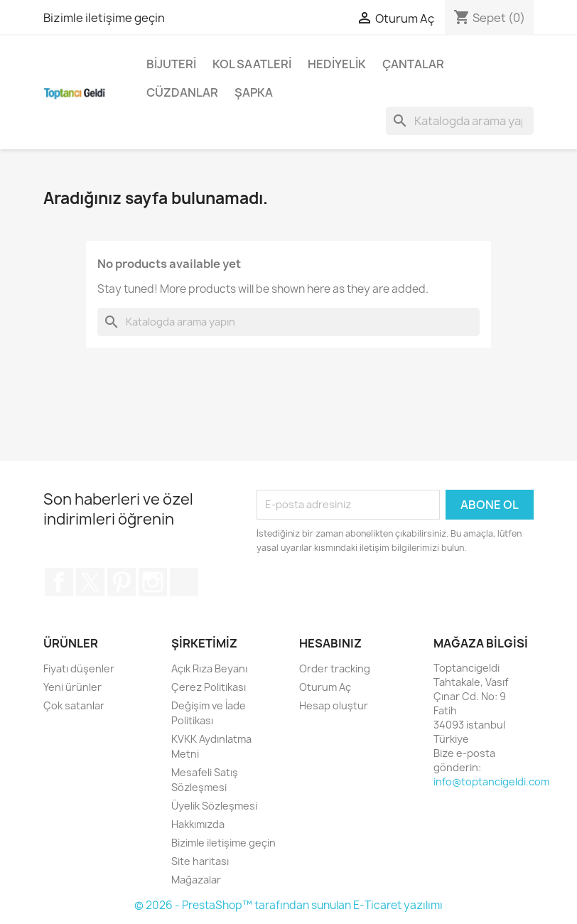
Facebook (59, 582)
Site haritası (200, 861)
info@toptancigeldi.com (491, 781)
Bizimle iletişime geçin (104, 18)
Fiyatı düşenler (79, 668)
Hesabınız (330, 643)
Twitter (90, 582)
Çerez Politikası (209, 687)
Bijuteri (171, 64)
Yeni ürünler (72, 687)
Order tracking (335, 668)
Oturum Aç (325, 687)
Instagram (153, 582)
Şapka (254, 92)
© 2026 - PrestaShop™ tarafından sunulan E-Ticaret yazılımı (288, 905)
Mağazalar (196, 880)
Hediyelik (337, 64)
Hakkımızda (198, 824)
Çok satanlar (74, 705)
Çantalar (413, 64)
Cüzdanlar (182, 92)
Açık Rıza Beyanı (209, 668)
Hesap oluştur (334, 705)
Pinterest (122, 582)
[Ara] (460, 121)
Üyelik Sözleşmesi (214, 806)
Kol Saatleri (252, 64)
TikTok (184, 582)
